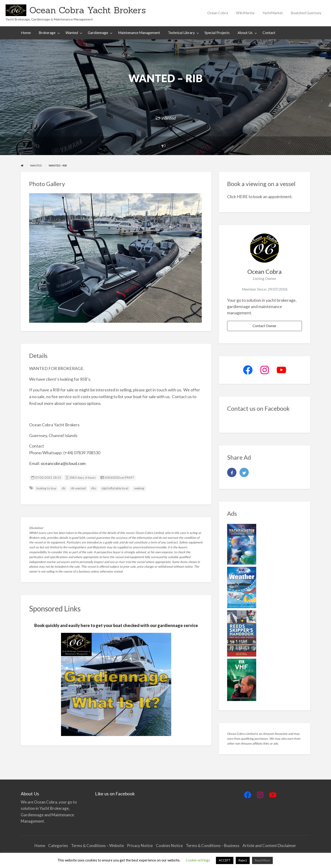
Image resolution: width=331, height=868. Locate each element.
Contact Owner (264, 326)
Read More (262, 860)
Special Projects (217, 33)
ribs (94, 488)
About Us (245, 33)
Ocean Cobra (218, 13)
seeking (139, 488)
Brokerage (47, 33)
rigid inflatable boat (115, 488)
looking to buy (46, 488)
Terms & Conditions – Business (213, 846)
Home (26, 33)
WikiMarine (245, 13)
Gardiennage (98, 33)
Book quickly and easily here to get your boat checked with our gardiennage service (116, 625)
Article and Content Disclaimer (270, 846)
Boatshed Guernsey (306, 13)
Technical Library (181, 33)
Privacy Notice (140, 846)
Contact (269, 33)
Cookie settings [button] (198, 860)
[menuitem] (218, 13)
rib (64, 488)
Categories (58, 846)
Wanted (72, 33)
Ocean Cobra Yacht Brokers (88, 10)
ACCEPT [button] (225, 860)
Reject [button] (243, 860)
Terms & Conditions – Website (97, 846)
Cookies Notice (169, 846)
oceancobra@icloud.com (63, 463)
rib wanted (78, 488)
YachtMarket (273, 13)
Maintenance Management (139, 33)
